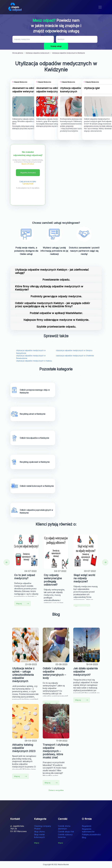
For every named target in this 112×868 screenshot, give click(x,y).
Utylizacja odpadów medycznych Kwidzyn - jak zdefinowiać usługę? (52, 271)
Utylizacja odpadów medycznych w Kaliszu (34, 361)
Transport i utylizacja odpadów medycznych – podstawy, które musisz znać (56, 751)
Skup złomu (39, 832)
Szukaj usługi (56, 46)
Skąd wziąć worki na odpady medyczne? (84, 578)
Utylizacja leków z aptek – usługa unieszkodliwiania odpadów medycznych (23, 675)
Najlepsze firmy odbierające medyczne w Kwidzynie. (56, 320)
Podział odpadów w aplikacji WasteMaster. (56, 313)
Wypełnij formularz (28, 173)
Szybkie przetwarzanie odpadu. (56, 327)
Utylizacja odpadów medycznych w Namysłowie (31, 352)
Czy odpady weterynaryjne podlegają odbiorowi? (53, 580)
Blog (84, 837)
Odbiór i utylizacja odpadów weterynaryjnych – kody (54, 673)
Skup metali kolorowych (39, 836)
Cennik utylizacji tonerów (65, 836)
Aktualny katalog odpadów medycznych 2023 (24, 748)
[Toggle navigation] (100, 7)
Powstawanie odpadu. (56, 280)
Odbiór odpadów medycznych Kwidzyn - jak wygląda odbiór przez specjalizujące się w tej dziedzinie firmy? (52, 305)
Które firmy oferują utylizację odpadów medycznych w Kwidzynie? (49, 288)
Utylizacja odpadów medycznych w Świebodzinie (31, 357)
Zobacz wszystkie (56, 790)
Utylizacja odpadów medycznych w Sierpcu (74, 350)
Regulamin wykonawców (88, 830)
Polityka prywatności (91, 834)
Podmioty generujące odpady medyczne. (56, 296)
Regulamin (87, 826)
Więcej (22, 603)
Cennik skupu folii (66, 832)
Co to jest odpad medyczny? (25, 577)
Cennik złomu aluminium (64, 827)
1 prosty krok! (28, 184)
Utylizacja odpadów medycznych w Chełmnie (75, 356)
